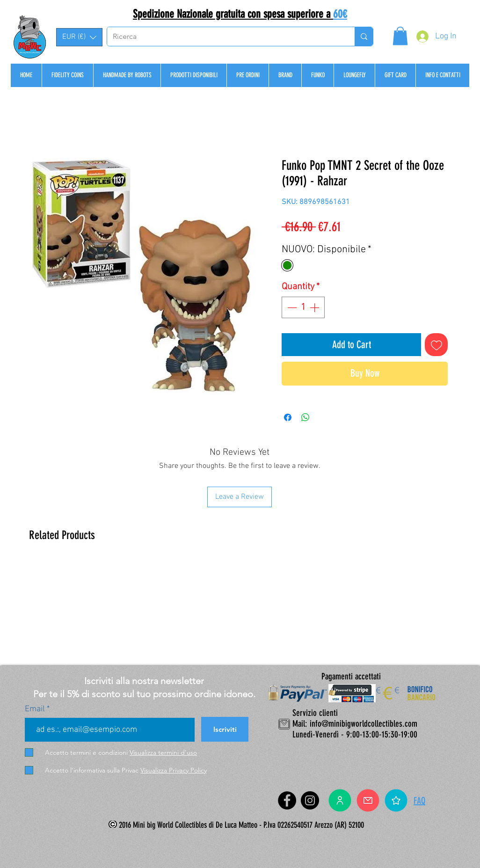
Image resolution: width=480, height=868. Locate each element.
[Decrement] (291, 307)
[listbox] (79, 37)
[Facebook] (287, 800)
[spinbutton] (303, 307)
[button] (79, 37)
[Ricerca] (224, 36)
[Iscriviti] (225, 729)
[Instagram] (310, 800)
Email (36, 709)
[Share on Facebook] (288, 417)
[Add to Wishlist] (436, 345)
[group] (240, 609)
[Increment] (315, 307)
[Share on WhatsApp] (305, 417)
